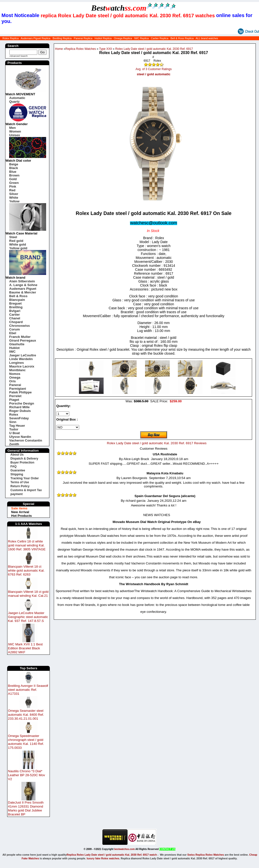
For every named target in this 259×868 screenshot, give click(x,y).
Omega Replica (123, 38)
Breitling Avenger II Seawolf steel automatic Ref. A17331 (28, 690)
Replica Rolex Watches (81, 49)
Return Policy (20, 486)
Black (14, 168)
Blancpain (17, 300)
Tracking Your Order (25, 478)
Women (15, 131)
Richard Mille (19, 407)
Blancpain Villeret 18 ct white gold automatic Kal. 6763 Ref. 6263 (26, 570)
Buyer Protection (22, 463)
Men (12, 128)
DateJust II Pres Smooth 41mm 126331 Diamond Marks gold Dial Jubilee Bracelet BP (26, 808)
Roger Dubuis (20, 411)
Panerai (15, 385)
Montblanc (17, 370)
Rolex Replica (11, 38)
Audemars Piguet (23, 289)
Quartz (14, 102)
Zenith (14, 444)
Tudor (14, 429)
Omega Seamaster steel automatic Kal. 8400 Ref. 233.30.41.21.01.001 (26, 715)
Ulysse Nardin (20, 437)
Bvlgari (15, 311)
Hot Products (21, 516)
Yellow (14, 201)
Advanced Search (18, 56)
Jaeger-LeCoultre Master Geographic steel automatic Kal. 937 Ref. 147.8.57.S (28, 617)
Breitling (16, 307)
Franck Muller (20, 337)
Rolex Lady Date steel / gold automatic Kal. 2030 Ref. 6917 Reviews (157, 443)
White (14, 198)
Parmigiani (18, 389)
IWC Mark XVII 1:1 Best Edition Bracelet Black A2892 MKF (25, 648)
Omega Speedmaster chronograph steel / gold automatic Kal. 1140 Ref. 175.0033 (26, 742)
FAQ (13, 466)
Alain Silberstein (22, 281)
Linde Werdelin (21, 359)
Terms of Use (20, 482)
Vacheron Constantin (26, 440)
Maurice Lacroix (22, 366)
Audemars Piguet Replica (36, 38)
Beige (14, 164)
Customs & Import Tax (26, 490)
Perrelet (15, 396)
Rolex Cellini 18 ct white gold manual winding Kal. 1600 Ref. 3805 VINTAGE (27, 545)
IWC (12, 352)
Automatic (17, 98)
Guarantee (18, 470)
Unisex (15, 135)
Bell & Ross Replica (182, 38)
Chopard (16, 322)
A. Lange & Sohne (23, 285)
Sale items (19, 508)
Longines (16, 363)
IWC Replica (141, 38)
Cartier (14, 315)
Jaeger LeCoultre (23, 355)
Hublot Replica (103, 38)
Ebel (13, 333)
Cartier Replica (160, 38)
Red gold (16, 241)
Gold (13, 179)
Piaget (14, 400)
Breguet (15, 303)
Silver (14, 194)
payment (16, 494)
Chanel (15, 318)
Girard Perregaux (23, 340)
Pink (13, 186)
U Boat (14, 433)
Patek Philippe (20, 392)
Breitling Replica (62, 38)
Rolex (14, 415)
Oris (12, 381)
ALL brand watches (207, 38)
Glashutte (17, 344)
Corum (14, 329)
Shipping (17, 474)
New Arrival (20, 512)
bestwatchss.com (124, 849)
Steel (13, 237)
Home (59, 49)
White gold (18, 244)
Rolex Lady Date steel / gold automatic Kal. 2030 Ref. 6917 (154, 49)
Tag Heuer (17, 426)
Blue (13, 172)
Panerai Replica (83, 38)
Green (14, 183)
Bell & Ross (18, 296)
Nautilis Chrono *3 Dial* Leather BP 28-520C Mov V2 (26, 775)
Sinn (13, 422)
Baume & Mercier (23, 292)
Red (12, 190)
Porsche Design (22, 403)
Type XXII (106, 49)
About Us (17, 455)
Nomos (15, 374)
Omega (15, 377)
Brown (14, 175)
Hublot (14, 348)
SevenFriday (19, 418)
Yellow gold (18, 248)
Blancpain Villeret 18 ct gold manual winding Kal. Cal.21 (28, 594)
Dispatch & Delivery (24, 459)
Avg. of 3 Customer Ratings (154, 69)
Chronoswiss (19, 326)
